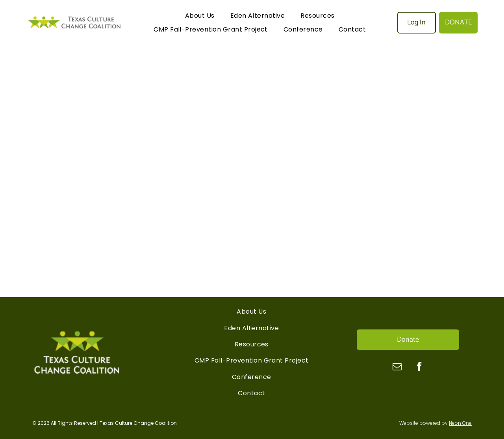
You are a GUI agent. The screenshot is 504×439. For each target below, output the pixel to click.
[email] (397, 367)
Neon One (460, 423)
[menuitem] (200, 16)
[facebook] (419, 367)
